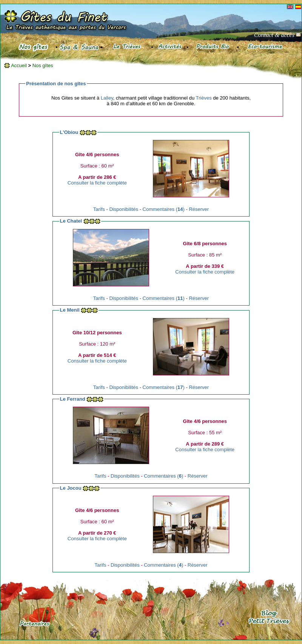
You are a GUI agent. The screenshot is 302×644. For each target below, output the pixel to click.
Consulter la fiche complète (97, 183)
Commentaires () (164, 209)
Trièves (204, 98)
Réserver (199, 209)
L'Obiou (69, 132)
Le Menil (70, 310)
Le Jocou (71, 488)
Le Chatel (71, 221)
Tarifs (99, 209)
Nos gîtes (43, 65)
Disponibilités (124, 209)
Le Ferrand (73, 399)
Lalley (107, 98)
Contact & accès (277, 35)
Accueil (15, 65)
